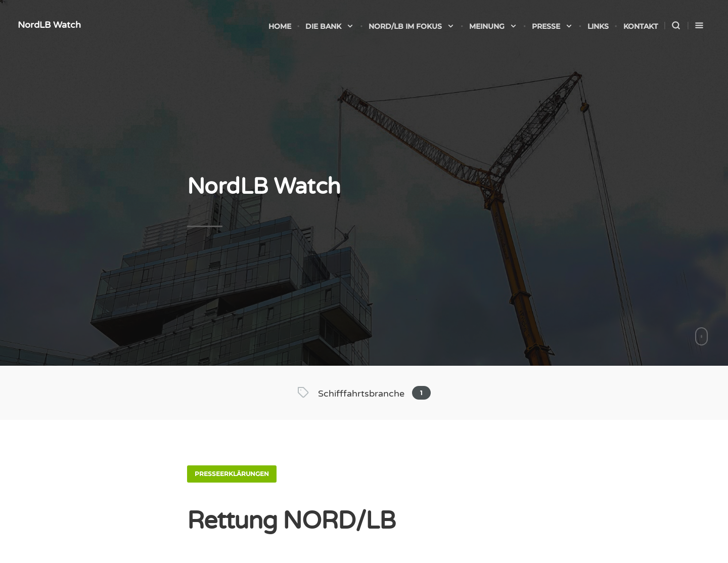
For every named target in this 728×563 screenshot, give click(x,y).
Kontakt (641, 26)
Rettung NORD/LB (291, 521)
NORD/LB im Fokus (412, 26)
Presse (552, 26)
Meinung (493, 26)
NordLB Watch (49, 25)
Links (598, 26)
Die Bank (330, 26)
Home (280, 26)
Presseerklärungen (232, 474)
